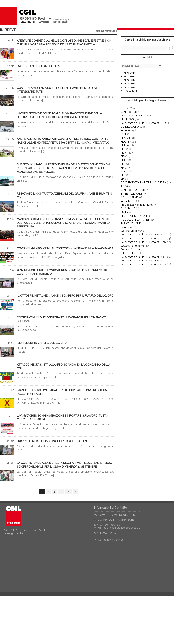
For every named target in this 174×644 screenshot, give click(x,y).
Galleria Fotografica (132, 246)
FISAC (124, 156)
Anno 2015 (129, 87)
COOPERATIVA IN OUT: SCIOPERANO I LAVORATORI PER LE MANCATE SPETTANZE (62, 319)
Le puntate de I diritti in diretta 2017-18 (143, 235)
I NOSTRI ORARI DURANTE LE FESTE (40, 66)
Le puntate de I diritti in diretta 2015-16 (143, 242)
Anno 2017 (129, 80)
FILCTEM (126, 142)
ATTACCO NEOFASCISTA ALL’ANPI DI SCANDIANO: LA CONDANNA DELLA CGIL (64, 367)
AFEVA (125, 186)
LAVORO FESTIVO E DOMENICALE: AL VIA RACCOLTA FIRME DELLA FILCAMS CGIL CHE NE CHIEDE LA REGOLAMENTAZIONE (59, 115)
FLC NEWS (127, 119)
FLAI (123, 160)
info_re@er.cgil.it (113, 525)
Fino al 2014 (130, 91)
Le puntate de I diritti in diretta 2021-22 (143, 264)
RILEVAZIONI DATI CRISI (135, 220)
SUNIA (124, 212)
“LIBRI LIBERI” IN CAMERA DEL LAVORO (42, 343)
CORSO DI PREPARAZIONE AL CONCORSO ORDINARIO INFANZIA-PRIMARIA (65, 248)
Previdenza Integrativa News (137, 205)
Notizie (125, 108)
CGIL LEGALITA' (130, 127)
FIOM (124, 153)
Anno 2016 (130, 84)
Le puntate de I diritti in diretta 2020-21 (144, 261)
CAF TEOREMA (130, 197)
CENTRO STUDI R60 (133, 190)
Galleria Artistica (130, 249)
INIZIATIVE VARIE (131, 223)
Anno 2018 (130, 76)
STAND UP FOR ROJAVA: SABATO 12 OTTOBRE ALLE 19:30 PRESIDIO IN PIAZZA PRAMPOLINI (62, 392)
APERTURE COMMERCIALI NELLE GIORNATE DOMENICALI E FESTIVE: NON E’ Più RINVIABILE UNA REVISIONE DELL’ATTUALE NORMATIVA (64, 43)
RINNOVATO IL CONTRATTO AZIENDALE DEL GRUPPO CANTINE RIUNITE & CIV (64, 196)
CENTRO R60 (129, 112)
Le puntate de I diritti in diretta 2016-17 (143, 238)
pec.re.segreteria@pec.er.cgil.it (122, 528)
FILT (123, 149)
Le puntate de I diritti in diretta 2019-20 (144, 257)
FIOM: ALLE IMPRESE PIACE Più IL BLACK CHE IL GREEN (52, 441)
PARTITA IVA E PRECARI (134, 116)
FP (122, 168)
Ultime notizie (129, 253)
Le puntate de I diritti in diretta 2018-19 (143, 123)
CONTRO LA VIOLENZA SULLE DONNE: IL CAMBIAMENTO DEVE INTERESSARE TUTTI (57, 90)
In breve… (126, 130)
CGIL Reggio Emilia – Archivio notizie (35, 16)
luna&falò (126, 227)
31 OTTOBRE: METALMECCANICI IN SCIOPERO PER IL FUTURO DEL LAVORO (65, 296)
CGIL (124, 134)
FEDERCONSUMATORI (134, 216)
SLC (123, 175)
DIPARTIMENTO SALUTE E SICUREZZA (143, 183)
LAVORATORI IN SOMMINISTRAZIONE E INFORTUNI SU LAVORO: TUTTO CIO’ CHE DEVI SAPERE (62, 418)
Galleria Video (129, 231)
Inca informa (128, 201)
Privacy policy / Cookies (109, 540)
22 (68, 492)
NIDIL (124, 171)
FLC (123, 164)
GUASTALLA (128, 209)
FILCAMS (126, 138)
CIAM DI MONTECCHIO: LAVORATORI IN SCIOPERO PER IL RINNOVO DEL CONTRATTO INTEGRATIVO (63, 272)
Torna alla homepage (106, 31)
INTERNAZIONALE (131, 194)
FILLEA (125, 145)
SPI (123, 179)
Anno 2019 (130, 73)
